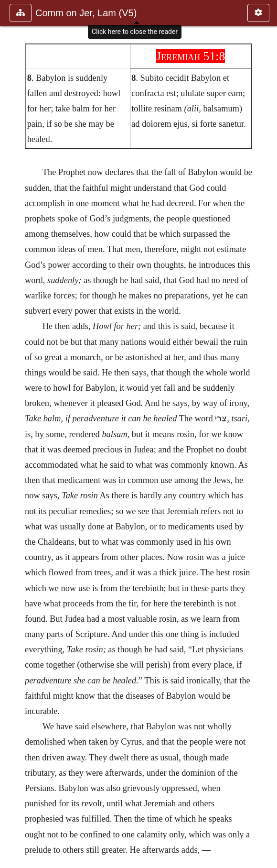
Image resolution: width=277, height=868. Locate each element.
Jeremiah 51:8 (191, 56)
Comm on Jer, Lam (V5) (86, 13)
